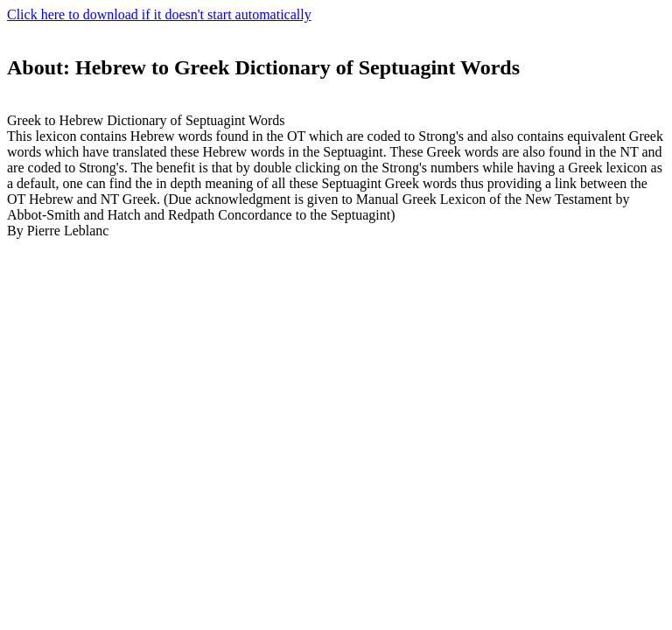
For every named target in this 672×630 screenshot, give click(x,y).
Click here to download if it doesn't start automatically (159, 14)
